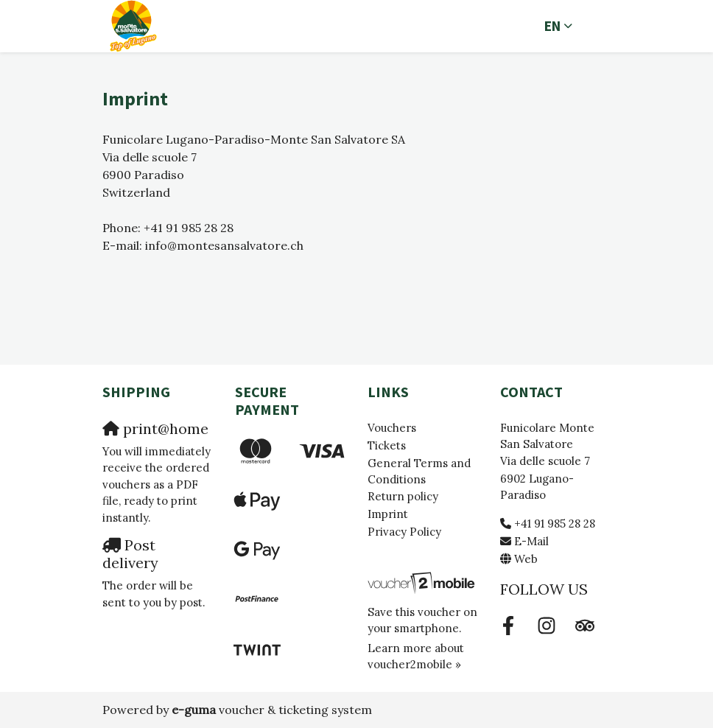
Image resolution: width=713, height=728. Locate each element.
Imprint (388, 514)
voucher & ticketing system (272, 710)
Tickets (387, 445)
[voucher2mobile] (423, 582)
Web (526, 559)
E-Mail (531, 541)
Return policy (403, 496)
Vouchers (392, 428)
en (552, 26)
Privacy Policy (404, 532)
